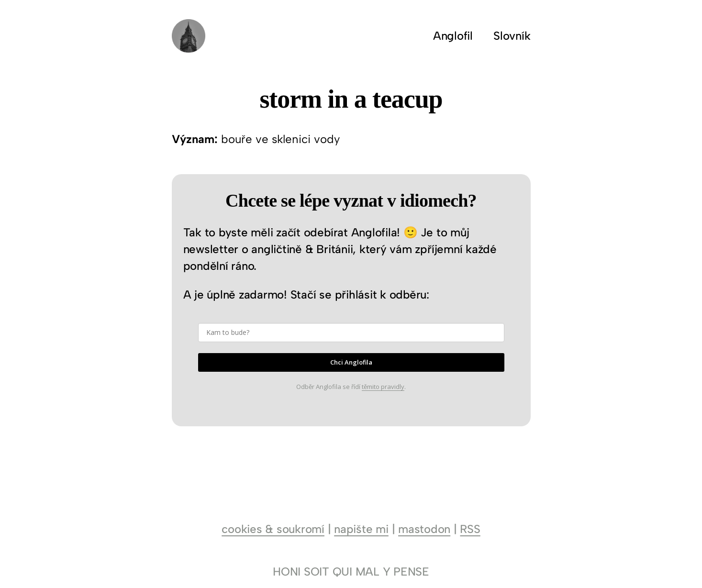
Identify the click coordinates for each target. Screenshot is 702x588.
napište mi (361, 529)
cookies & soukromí (273, 529)
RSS (470, 529)
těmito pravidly (383, 387)
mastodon (424, 529)
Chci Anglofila (351, 362)
